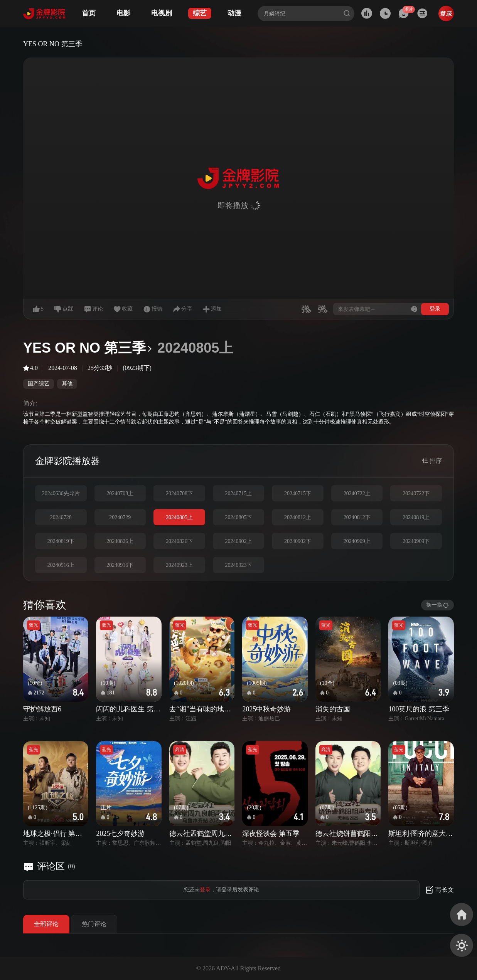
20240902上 (238, 541)
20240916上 (61, 565)
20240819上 (416, 517)
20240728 (61, 517)
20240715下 (298, 493)
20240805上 (179, 517)
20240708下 (179, 493)
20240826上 (120, 541)
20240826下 (179, 541)
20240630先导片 (61, 493)
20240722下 (416, 493)
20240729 (120, 517)
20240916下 (120, 565)
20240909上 (357, 541)
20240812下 (357, 517)
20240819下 (61, 541)
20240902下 (298, 541)
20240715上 (238, 493)
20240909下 (416, 541)
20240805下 (238, 517)
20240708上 (120, 493)
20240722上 (357, 493)
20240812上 (298, 517)
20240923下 (238, 565)
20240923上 (179, 565)
